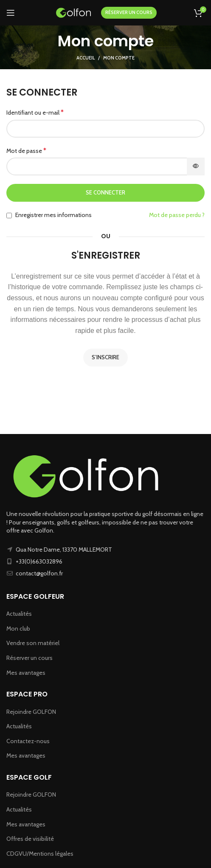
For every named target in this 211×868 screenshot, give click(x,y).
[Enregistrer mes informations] (9, 216)
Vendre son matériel (33, 643)
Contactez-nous (28, 741)
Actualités (19, 614)
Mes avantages (26, 673)
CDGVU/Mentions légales (40, 854)
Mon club (18, 628)
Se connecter (105, 192)
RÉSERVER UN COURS (129, 12)
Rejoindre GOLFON (31, 712)
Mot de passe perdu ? (177, 215)
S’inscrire (105, 357)
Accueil (86, 58)
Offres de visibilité (30, 839)
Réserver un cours (30, 658)
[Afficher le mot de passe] (196, 166)
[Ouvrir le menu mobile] (11, 13)
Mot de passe (26, 151)
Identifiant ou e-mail (35, 112)
